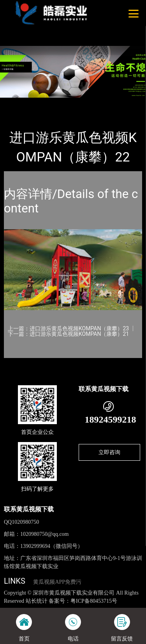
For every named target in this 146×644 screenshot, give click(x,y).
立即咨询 (109, 452)
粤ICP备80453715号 (94, 601)
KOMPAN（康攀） (91, 103)
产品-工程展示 (46, 103)
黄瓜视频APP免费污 (57, 582)
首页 (16, 103)
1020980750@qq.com (45, 534)
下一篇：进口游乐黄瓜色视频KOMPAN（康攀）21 (68, 334)
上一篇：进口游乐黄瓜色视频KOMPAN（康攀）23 (68, 328)
